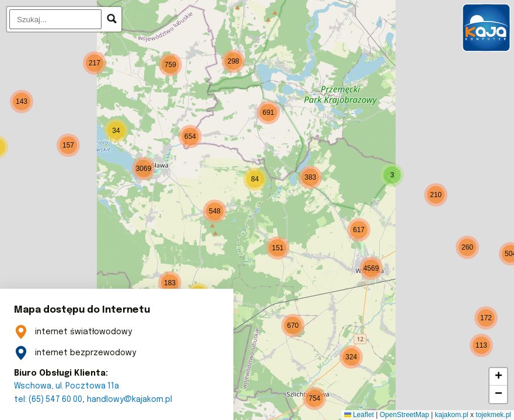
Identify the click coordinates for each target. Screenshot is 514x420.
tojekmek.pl (493, 415)
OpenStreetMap (405, 415)
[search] (55, 19)
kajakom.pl (451, 415)
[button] (215, 211)
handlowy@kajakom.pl (133, 400)
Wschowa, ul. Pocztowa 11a (68, 386)
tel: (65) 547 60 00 (50, 400)
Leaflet (359, 415)
